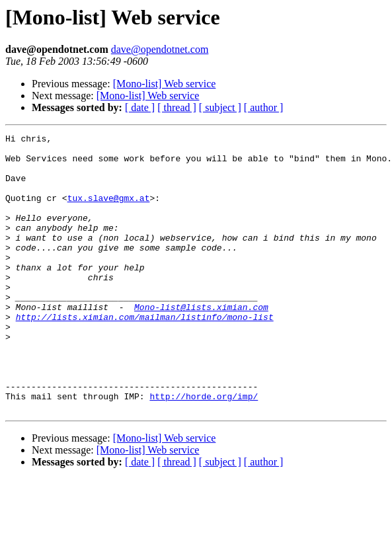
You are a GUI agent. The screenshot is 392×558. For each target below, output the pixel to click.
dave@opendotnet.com (160, 49)
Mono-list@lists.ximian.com (201, 342)
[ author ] (264, 107)
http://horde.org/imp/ (204, 450)
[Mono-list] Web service (165, 84)
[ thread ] (177, 107)
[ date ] (140, 107)
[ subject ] (220, 107)
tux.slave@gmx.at (109, 212)
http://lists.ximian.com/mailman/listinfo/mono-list (145, 354)
